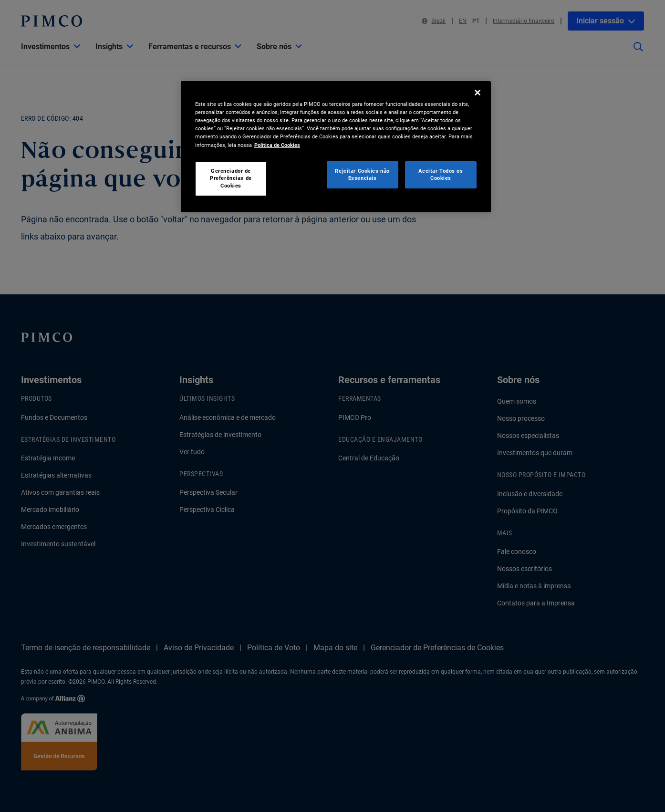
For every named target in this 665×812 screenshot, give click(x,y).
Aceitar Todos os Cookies (441, 175)
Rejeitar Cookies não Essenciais (362, 175)
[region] (336, 147)
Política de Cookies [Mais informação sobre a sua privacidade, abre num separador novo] (277, 145)
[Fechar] (478, 93)
